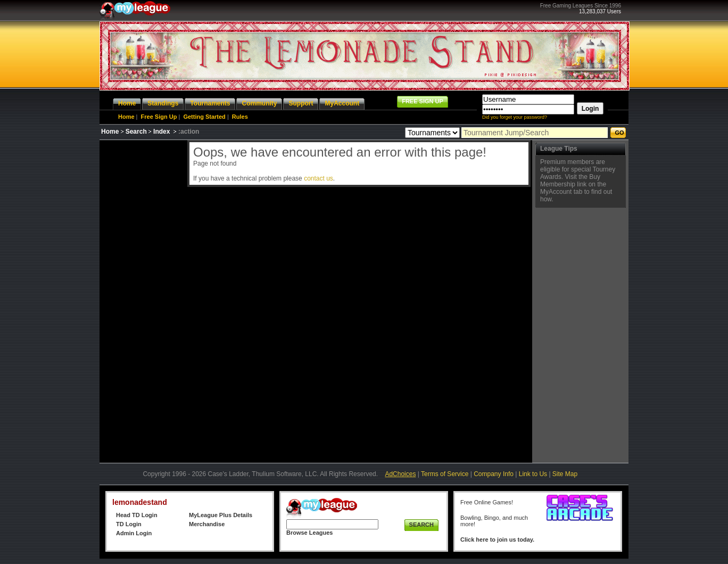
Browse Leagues (309, 533)
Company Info (494, 474)
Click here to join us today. (497, 540)
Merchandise (207, 524)
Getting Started (204, 117)
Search (136, 132)
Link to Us (533, 474)
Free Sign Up (159, 117)
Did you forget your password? (515, 117)
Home (126, 117)
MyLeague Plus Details (221, 515)
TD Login (129, 524)
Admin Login (134, 533)
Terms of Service (445, 474)
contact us (318, 178)
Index (162, 132)
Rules (240, 117)
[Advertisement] (142, 300)
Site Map (565, 474)
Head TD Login (137, 515)
